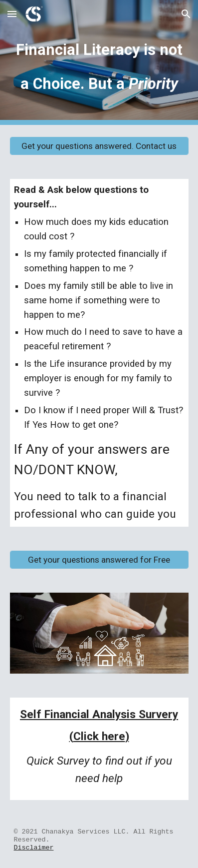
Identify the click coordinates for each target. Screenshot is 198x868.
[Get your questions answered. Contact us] (99, 146)
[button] (12, 14)
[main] (99, 63)
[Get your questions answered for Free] (99, 560)
